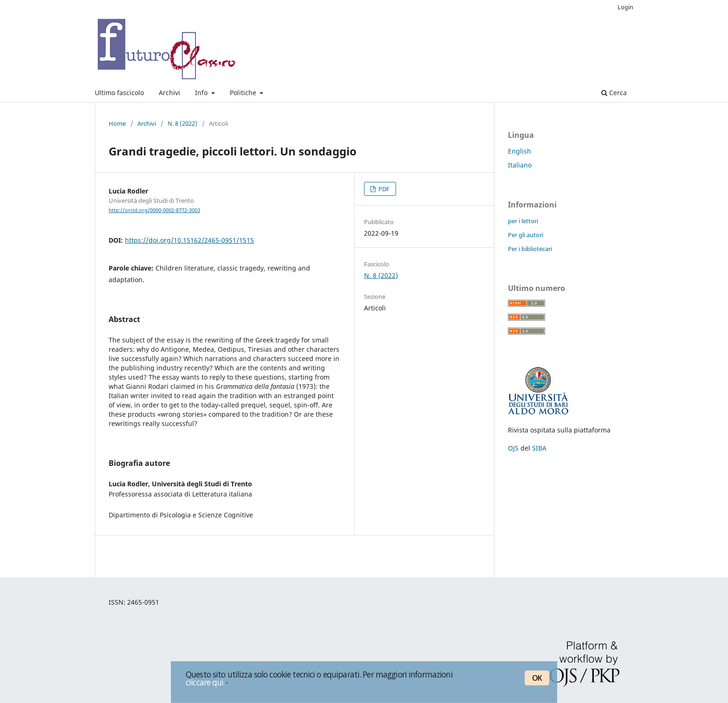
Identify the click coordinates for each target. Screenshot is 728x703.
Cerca (614, 93)
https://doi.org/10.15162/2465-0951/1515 (189, 240)
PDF (383, 189)
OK (537, 678)
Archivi (169, 93)
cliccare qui (205, 682)
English (520, 151)
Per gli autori (526, 235)
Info (202, 93)
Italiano (520, 165)
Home (117, 123)
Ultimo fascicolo (119, 93)
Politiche (244, 93)
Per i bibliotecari (530, 249)
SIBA (539, 448)
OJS (513, 448)
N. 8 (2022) (182, 123)
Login (625, 7)
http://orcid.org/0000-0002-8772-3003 (154, 210)
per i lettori (523, 221)
